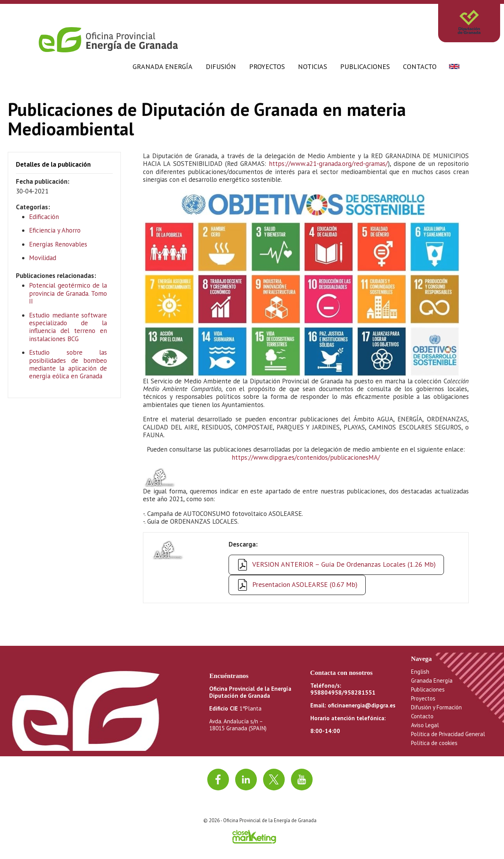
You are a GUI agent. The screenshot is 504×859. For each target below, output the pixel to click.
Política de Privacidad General (448, 734)
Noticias (312, 66)
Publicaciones (365, 66)
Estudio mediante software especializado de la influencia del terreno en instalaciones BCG (68, 327)
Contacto (420, 66)
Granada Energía (163, 66)
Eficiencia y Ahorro (55, 230)
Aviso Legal (425, 725)
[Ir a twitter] (274, 780)
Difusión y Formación (436, 707)
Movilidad (43, 258)
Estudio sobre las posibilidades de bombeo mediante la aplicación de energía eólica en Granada (68, 364)
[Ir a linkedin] (246, 780)
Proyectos (267, 66)
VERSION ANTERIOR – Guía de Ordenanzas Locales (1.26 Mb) (344, 564)
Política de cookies (434, 743)
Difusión (221, 66)
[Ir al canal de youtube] (302, 780)
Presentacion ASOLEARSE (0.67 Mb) (305, 584)
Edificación (44, 217)
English (420, 672)
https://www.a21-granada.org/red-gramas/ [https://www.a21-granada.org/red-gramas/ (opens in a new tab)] (328, 164)
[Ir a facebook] (218, 780)
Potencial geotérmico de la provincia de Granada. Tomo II (68, 293)
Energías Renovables (58, 244)
